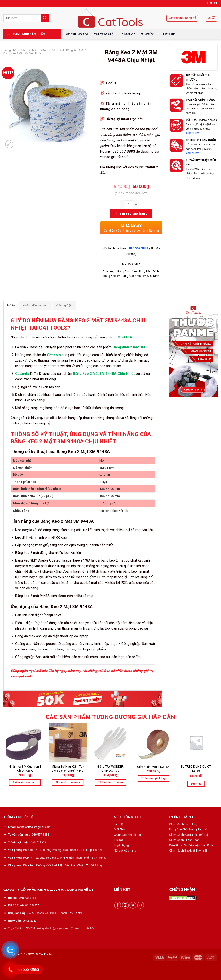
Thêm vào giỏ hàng (131, 213)
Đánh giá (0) (64, 306)
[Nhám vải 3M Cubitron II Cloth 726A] (25, 743)
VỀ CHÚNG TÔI (77, 34)
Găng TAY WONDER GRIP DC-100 (110, 768)
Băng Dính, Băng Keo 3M (67, 50)
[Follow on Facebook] (203, 3)
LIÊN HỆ (169, 34)
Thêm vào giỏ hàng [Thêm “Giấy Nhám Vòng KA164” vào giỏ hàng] (153, 778)
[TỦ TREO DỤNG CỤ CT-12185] (196, 743)
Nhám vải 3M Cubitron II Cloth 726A (25, 768)
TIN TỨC (149, 34)
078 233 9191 (39, 842)
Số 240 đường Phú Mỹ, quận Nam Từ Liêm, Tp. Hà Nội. (68, 850)
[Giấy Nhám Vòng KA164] (153, 743)
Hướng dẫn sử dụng (35, 306)
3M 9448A (124, 337)
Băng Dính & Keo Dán (34, 50)
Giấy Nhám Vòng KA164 (153, 767)
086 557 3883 (139, 248)
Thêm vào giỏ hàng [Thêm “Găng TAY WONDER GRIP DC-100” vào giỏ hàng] (111, 782)
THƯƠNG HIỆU (105, 34)
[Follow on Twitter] (211, 3)
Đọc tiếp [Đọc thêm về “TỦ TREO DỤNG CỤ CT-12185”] (196, 784)
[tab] (11, 305)
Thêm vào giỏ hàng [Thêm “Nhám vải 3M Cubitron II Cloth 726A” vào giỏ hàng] (25, 782)
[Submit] (45, 18)
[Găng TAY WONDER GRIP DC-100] (110, 743)
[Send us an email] (215, 3)
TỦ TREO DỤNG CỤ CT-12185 (196, 768)
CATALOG (128, 34)
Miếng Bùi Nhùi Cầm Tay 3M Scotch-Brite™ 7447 (68, 768)
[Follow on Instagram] (207, 3)
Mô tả (11, 306)
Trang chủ (10, 50)
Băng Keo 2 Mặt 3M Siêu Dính (22, 53)
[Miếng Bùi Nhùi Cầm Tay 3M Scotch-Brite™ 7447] (68, 743)
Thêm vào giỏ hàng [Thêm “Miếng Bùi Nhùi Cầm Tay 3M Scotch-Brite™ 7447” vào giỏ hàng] (68, 782)
